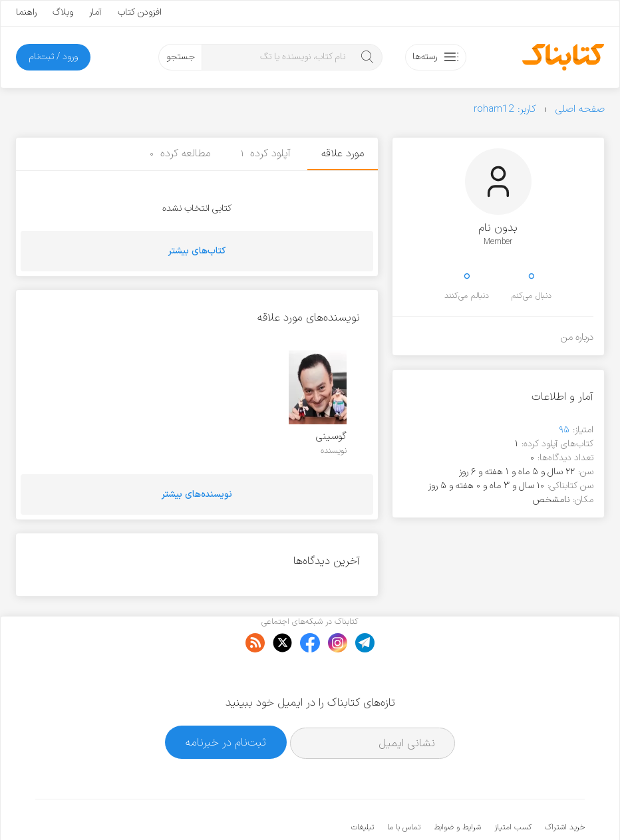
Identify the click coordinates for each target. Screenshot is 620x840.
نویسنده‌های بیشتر (197, 494)
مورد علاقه (343, 154)
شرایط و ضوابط (457, 787)
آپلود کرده (266, 154)
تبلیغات (363, 787)
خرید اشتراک (565, 787)
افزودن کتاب (140, 12)
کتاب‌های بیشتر (197, 251)
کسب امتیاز (513, 787)
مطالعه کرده (180, 154)
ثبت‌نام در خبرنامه (226, 701)
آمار (95, 12)
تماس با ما (404, 787)
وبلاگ (63, 12)
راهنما (26, 12)
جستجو (181, 57)
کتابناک (515, 808)
